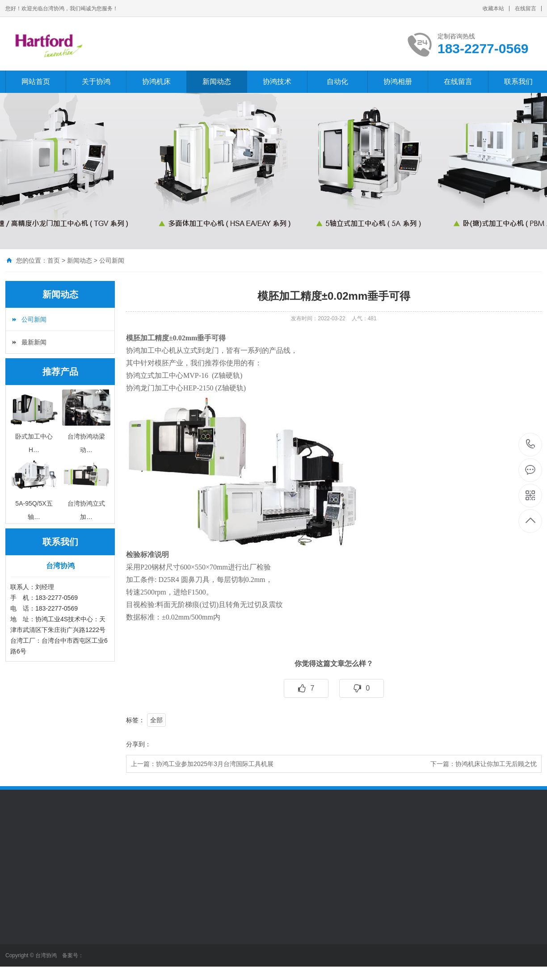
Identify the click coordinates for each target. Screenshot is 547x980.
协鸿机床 (156, 82)
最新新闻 (34, 342)
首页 (54, 260)
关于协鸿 (96, 82)
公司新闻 (112, 260)
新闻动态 (217, 82)
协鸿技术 (277, 82)
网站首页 (36, 82)
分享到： (139, 744)
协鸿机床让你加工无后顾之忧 (496, 764)
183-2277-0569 (531, 445)
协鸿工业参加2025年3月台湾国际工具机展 (215, 764)
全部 (156, 720)
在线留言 (526, 8)
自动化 (337, 82)
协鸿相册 (398, 82)
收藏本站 (493, 8)
